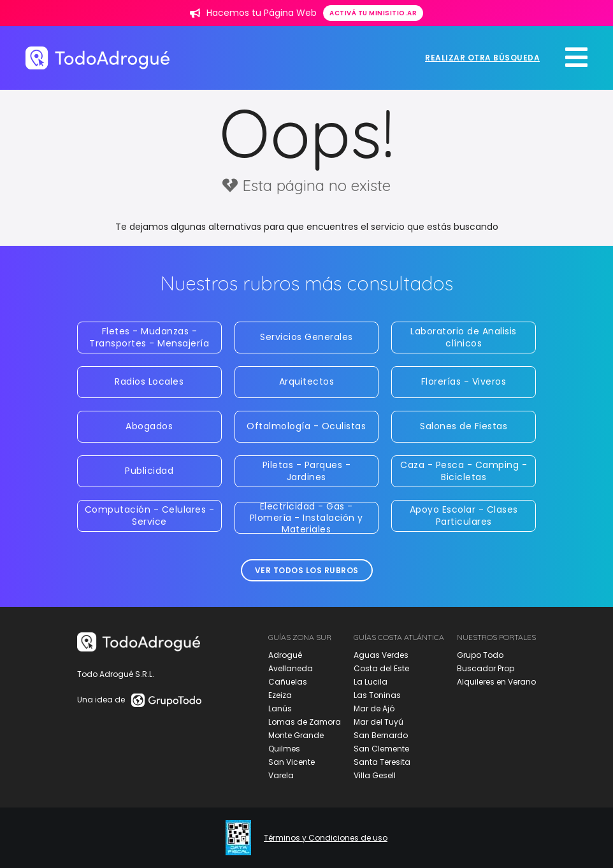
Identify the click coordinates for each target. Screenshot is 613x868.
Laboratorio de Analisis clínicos (464, 337)
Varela (281, 775)
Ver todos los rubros (307, 570)
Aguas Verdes (381, 655)
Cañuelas (288, 682)
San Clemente (381, 749)
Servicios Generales (306, 337)
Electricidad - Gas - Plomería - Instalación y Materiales (306, 518)
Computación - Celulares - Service (150, 515)
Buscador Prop (486, 668)
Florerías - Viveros (464, 381)
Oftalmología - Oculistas (306, 426)
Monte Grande (296, 735)
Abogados (149, 426)
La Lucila (371, 682)
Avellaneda (291, 668)
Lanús (280, 708)
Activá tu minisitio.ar (373, 13)
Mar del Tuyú (379, 722)
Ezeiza (280, 695)
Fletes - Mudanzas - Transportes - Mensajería (149, 337)
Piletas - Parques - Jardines (307, 471)
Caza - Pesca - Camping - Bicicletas (464, 471)
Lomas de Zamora (305, 722)
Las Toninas (377, 695)
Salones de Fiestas (464, 426)
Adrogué (285, 655)
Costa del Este (381, 668)
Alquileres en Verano (496, 682)
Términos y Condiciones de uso (326, 838)
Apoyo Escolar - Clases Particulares (464, 515)
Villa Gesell (375, 775)
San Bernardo (381, 735)
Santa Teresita (382, 762)
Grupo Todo (480, 655)
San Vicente (292, 762)
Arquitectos (307, 381)
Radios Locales (149, 381)
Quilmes (284, 749)
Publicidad (149, 471)
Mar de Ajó (374, 708)
